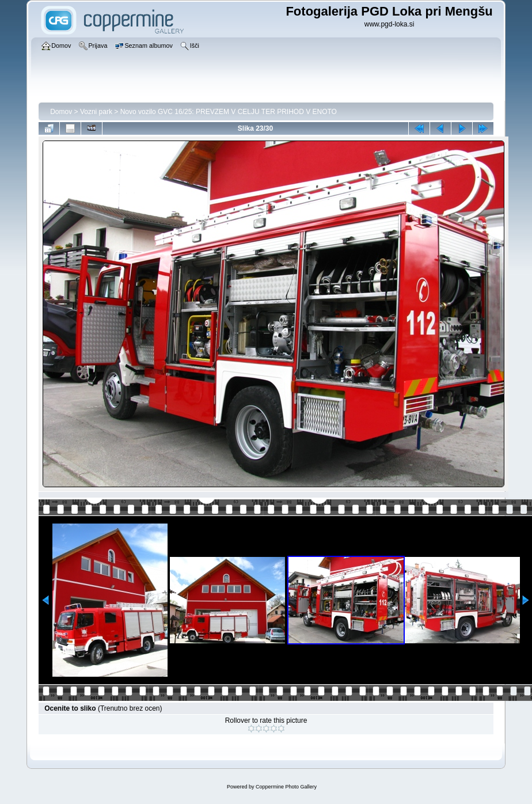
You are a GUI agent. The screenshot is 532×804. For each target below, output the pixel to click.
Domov (61, 112)
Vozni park (96, 112)
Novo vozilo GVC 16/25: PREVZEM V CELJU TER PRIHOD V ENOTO (229, 112)
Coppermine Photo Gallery (286, 787)
